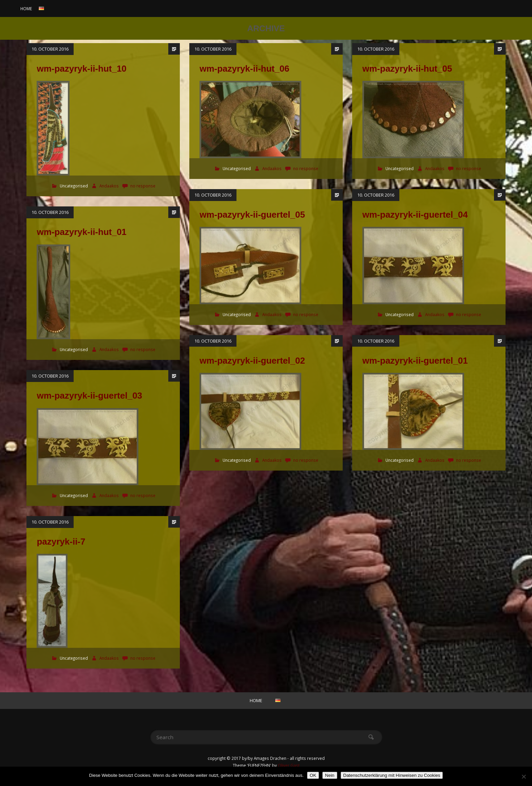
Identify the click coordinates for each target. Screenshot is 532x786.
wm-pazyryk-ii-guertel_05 (252, 215)
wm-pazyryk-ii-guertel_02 (252, 361)
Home (26, 8)
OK (313, 775)
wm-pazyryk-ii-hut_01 (81, 232)
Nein (330, 775)
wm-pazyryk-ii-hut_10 (81, 69)
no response (143, 186)
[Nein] (524, 776)
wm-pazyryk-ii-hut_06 (244, 69)
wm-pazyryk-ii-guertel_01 (415, 361)
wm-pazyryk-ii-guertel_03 (89, 396)
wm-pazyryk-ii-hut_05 (407, 69)
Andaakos (110, 186)
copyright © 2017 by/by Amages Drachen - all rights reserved (266, 758)
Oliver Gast (289, 765)
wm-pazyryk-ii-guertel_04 (415, 215)
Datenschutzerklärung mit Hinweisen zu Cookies (392, 775)
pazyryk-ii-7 (61, 542)
